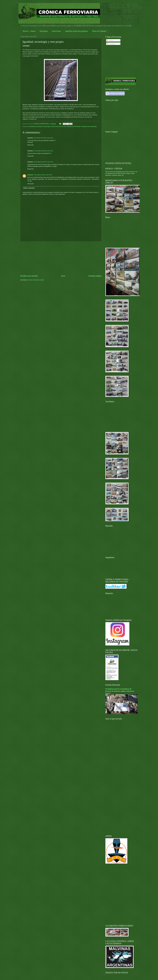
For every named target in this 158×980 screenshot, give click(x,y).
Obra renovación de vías (59, 126)
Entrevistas (56, 31)
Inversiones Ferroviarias (35, 126)
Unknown (30, 175)
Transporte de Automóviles (89, 126)
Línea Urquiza (47, 126)
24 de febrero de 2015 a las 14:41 (43, 151)
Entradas (110, 40)
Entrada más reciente (29, 276)
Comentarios (111, 44)
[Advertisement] (61, 258)
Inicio (63, 276)
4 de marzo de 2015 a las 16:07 (43, 175)
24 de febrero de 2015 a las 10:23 (43, 138)
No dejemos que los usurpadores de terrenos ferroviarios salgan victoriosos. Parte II (120, 691)
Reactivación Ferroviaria (74, 126)
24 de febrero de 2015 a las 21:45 (43, 162)
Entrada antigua (95, 276)
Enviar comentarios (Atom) (36, 280)
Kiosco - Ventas (29, 31)
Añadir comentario (29, 188)
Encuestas (44, 31)
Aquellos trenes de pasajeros (76, 31)
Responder (31, 145)
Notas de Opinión (99, 31)
